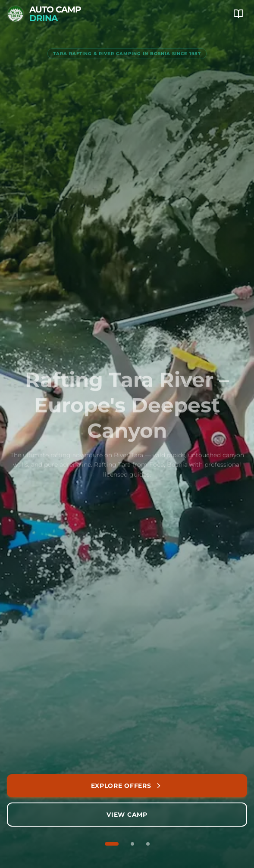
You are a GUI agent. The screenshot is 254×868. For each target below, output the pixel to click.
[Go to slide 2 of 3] (132, 844)
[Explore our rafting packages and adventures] (127, 786)
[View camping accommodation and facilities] (127, 815)
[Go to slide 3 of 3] (148, 844)
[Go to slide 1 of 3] (112, 844)
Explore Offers (127, 786)
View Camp (127, 815)
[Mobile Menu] (238, 14)
